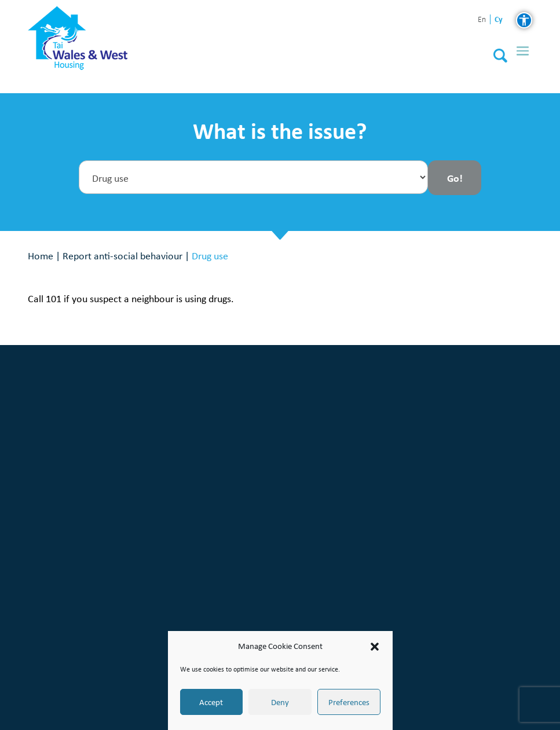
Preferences (349, 702)
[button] (375, 647)
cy (499, 19)
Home (41, 256)
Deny (280, 702)
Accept (211, 702)
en (482, 20)
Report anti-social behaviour (122, 256)
